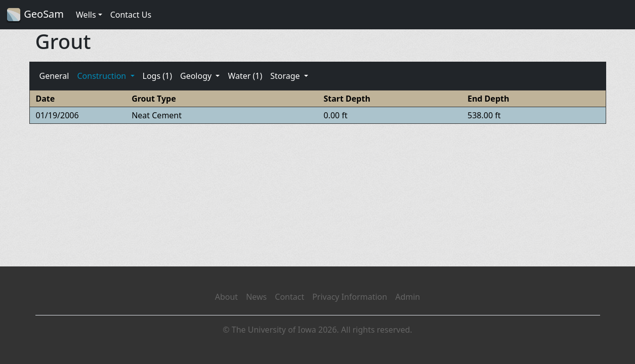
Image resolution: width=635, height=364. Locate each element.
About (226, 297)
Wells (86, 15)
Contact (289, 297)
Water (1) (245, 76)
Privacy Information (350, 297)
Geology (197, 76)
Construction (102, 76)
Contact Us (131, 15)
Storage (286, 76)
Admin (408, 297)
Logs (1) (157, 76)
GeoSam (35, 15)
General (54, 76)
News (256, 297)
